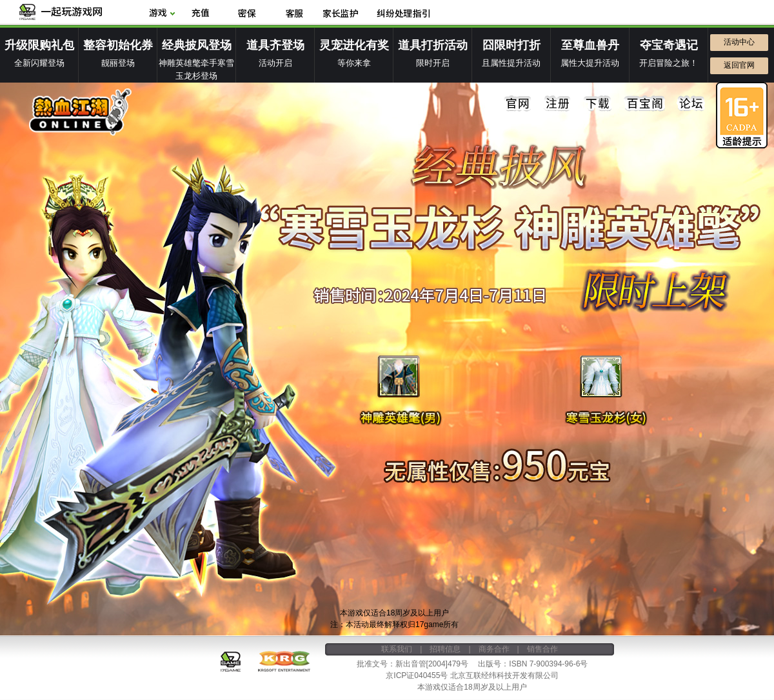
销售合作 (542, 649)
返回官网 (739, 65)
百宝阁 (644, 104)
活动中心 (739, 42)
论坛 (691, 104)
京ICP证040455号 (417, 675)
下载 (598, 104)
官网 (518, 104)
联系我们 (397, 649)
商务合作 (494, 649)
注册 (558, 104)
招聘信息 (445, 649)
